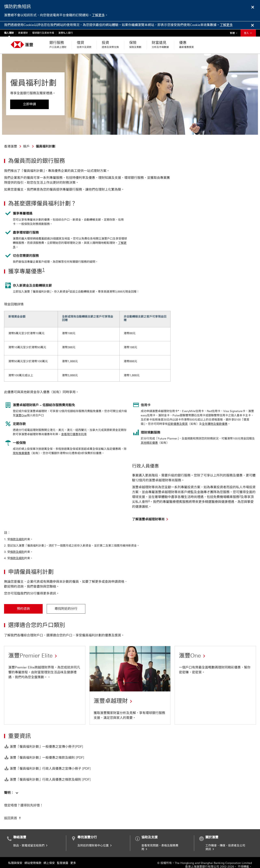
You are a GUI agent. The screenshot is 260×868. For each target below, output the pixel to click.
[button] (11, 784)
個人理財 (9, 33)
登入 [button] (248, 33)
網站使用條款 (33, 855)
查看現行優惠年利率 (74, 426)
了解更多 (98, 15)
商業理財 (23, 33)
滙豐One (21, 407)
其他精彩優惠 (149, 435)
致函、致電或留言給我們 (31, 837)
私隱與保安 (15, 855)
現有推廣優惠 (21, 445)
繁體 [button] (235, 32)
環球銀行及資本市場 (43, 33)
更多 (73, 855)
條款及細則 (17, 531)
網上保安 (49, 855)
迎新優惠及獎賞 (178, 416)
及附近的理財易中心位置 (95, 837)
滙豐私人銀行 (66, 33)
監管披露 (63, 855)
